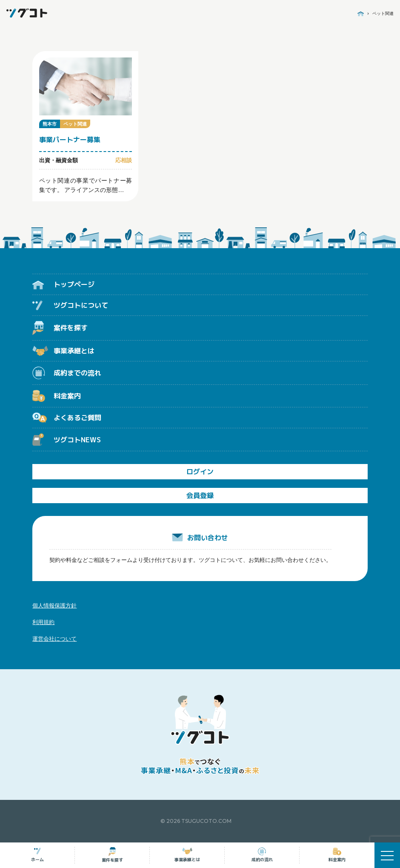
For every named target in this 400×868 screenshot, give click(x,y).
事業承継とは (63, 351)
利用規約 (43, 622)
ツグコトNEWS (67, 440)
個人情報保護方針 (54, 606)
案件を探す (60, 328)
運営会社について (54, 639)
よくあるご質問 (67, 418)
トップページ (63, 284)
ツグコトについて (70, 305)
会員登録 (200, 496)
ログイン (200, 472)
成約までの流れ (67, 373)
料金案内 (57, 396)
